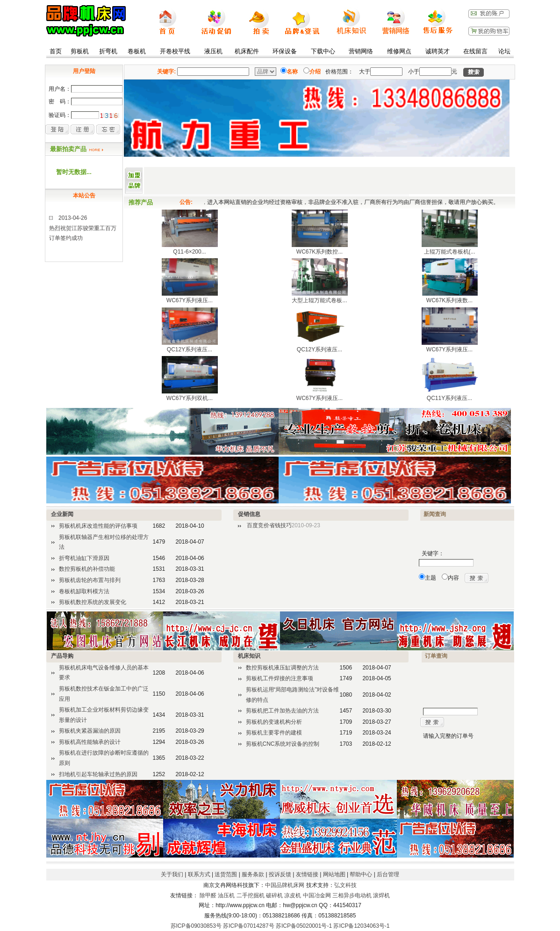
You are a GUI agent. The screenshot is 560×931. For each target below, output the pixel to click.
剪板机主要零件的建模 (274, 733)
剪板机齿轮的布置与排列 (90, 580)
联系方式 (199, 874)
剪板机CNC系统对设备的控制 (283, 744)
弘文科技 (345, 885)
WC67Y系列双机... (190, 398)
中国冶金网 (317, 895)
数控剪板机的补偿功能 (87, 569)
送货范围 (226, 874)
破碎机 (274, 895)
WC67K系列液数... (449, 300)
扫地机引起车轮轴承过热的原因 (98, 774)
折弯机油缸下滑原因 (84, 558)
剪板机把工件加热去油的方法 (282, 711)
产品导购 (62, 656)
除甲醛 (208, 895)
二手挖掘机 (251, 895)
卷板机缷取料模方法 (84, 591)
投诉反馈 (280, 874)
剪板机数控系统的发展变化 (93, 602)
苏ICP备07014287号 (248, 926)
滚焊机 (381, 895)
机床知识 (249, 656)
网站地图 (334, 874)
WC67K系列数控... (319, 252)
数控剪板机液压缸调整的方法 (282, 668)
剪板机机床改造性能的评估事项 (98, 526)
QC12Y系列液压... (190, 349)
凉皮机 (293, 895)
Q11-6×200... (189, 252)
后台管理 (388, 874)
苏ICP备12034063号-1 (361, 926)
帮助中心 (361, 874)
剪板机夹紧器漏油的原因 (90, 731)
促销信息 (249, 514)
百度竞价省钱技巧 (269, 525)
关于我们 (172, 874)
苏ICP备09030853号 (196, 926)
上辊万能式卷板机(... (450, 252)
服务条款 (253, 874)
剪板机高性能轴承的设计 (90, 742)
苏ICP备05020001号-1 (304, 926)
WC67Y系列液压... (190, 300)
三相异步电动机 (352, 895)
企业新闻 (62, 514)
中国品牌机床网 (285, 885)
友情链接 (307, 874)
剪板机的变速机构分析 (274, 722)
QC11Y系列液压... (449, 398)
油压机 (226, 895)
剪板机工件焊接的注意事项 (280, 678)
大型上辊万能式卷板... (319, 300)
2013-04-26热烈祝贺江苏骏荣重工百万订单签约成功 (83, 231)
